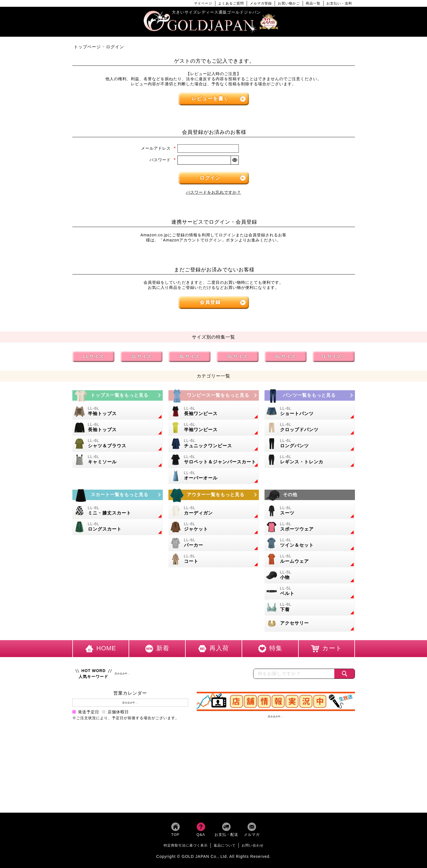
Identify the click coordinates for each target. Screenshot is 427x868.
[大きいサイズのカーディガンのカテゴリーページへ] (214, 511)
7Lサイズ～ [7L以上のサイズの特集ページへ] (334, 356)
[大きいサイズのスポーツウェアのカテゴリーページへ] (310, 527)
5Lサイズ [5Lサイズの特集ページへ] (238, 356)
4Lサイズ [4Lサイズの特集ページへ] (190, 356)
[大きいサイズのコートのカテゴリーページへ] (214, 559)
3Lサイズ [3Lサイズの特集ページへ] (142, 356)
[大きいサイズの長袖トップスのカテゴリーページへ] (118, 428)
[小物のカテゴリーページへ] (310, 575)
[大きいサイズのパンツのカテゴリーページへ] (310, 395)
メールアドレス (159, 148)
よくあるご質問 (231, 3)
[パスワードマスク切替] (235, 160)
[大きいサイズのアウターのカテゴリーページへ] (214, 495)
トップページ (87, 47)
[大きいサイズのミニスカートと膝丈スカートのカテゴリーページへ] (118, 511)
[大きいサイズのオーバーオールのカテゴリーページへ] (214, 476)
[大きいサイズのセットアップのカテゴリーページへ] (310, 543)
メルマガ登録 (261, 3)
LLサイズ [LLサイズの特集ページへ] (93, 356)
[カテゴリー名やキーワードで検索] (294, 674)
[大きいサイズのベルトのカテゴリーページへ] (310, 591)
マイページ (203, 3)
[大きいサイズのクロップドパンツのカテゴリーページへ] (310, 428)
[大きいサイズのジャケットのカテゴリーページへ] (214, 527)
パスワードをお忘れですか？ (214, 192)
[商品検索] (344, 674)
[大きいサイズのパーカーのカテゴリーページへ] (214, 543)
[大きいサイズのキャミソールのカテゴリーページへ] (118, 460)
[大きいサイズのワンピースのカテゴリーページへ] (214, 395)
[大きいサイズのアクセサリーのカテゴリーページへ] (310, 624)
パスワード (163, 160)
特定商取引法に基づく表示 (186, 845)
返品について (225, 845)
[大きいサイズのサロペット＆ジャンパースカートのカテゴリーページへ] (214, 460)
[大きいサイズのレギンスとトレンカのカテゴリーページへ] (310, 460)
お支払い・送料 (339, 3)
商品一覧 (313, 3)
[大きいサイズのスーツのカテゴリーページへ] (310, 511)
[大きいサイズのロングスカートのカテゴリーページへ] (118, 527)
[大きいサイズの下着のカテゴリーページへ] (310, 608)
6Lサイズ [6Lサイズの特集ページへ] (286, 356)
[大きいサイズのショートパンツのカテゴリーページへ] (310, 412)
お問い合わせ (253, 845)
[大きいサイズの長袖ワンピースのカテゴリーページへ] (214, 412)
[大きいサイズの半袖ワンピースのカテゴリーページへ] (214, 428)
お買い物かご (289, 3)
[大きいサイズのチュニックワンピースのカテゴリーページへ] (214, 444)
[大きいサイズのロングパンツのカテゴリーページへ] (310, 444)
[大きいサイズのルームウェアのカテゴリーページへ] (310, 559)
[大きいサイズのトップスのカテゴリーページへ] (118, 395)
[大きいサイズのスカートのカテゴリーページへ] (118, 495)
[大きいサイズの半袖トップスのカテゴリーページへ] (118, 412)
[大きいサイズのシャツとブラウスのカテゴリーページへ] (118, 444)
